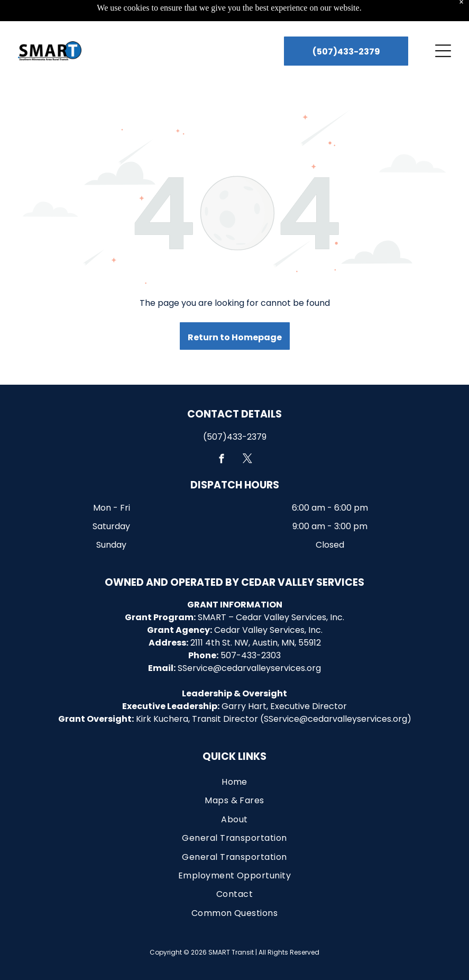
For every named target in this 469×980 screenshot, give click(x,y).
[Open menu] (443, 24)
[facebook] (222, 434)
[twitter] (248, 434)
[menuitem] (235, 755)
